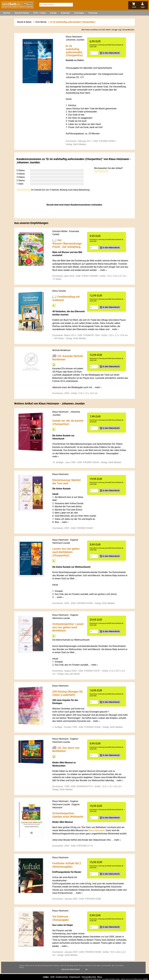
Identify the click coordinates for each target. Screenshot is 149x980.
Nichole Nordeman (61, 350)
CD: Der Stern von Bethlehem (66, 749)
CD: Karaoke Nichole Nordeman (68, 358)
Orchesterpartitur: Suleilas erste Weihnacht (68, 815)
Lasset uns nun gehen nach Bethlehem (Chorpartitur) (66, 552)
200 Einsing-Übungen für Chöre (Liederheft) (68, 693)
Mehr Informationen (71, 971)
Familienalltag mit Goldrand (66, 298)
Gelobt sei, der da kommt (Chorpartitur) (68, 422)
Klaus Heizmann (74, 37)
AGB (52, 977)
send (11, 4)
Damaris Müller (60, 231)
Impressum (75, 977)
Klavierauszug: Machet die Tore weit (67, 482)
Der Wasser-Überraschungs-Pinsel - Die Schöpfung (67, 243)
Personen (93, 13)
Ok (86, 971)
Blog (99, 977)
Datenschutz (62, 977)
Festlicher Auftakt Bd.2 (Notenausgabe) (67, 865)
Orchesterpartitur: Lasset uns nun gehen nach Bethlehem (68, 627)
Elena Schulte (59, 291)
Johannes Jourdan (75, 40)
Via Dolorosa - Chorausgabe (61, 918)
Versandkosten (128, 30)
